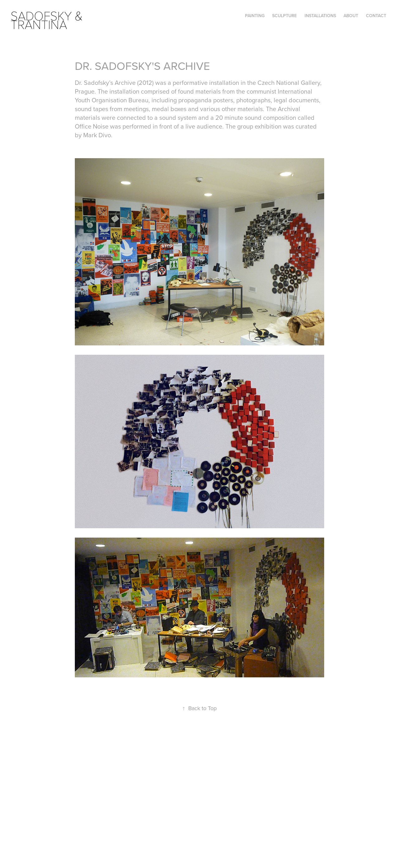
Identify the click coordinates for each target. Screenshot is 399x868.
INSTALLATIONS (320, 16)
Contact (376, 16)
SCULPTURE (284, 16)
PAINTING (255, 16)
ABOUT (351, 16)
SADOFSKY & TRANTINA (48, 20)
